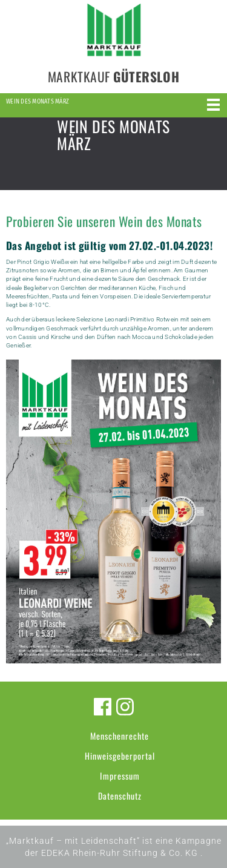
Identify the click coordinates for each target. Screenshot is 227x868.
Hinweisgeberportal (120, 756)
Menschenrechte (120, 736)
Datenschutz (120, 796)
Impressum (120, 776)
